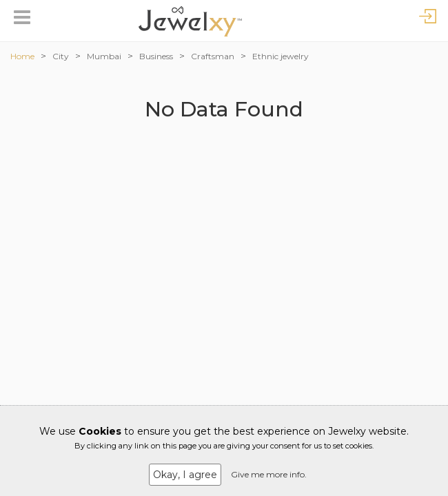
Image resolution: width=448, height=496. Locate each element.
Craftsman (213, 56)
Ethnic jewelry (281, 56)
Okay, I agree (185, 475)
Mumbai (104, 56)
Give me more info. (269, 474)
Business (156, 56)
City (61, 56)
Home (22, 56)
